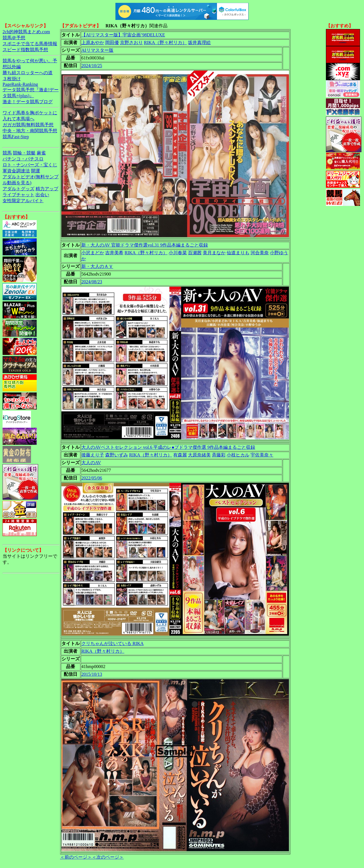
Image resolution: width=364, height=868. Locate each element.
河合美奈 (260, 253)
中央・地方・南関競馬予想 (30, 131)
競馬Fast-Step (16, 137)
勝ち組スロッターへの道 (28, 73)
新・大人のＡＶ (97, 266)
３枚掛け (12, 79)
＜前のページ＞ (76, 857)
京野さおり (131, 43)
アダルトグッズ (18, 189)
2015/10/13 (92, 674)
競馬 (7, 153)
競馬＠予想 (14, 38)
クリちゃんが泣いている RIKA (112, 643)
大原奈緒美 (199, 455)
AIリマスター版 (97, 50)
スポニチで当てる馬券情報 (30, 44)
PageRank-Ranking (20, 84)
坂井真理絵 (199, 43)
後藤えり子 (93, 455)
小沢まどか (93, 253)
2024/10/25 (92, 66)
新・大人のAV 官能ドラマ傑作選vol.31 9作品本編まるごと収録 (145, 245)
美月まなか (214, 253)
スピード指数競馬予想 (25, 50)
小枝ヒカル (238, 455)
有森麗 (180, 455)
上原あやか (93, 43)
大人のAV (91, 463)
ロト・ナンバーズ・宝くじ (30, 165)
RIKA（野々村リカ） (165, 43)
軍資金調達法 (16, 171)
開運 (36, 171)
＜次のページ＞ (108, 857)
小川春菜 (178, 253)
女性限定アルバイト (23, 201)
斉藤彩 (219, 455)
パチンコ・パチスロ (23, 159)
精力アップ (47, 189)
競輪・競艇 (24, 153)
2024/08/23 (92, 282)
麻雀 (41, 153)
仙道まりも (238, 253)
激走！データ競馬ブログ (28, 102)
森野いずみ (117, 455)
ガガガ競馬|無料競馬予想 (28, 125)
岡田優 (112, 43)
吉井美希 (114, 253)
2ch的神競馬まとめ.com (26, 32)
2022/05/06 (92, 478)
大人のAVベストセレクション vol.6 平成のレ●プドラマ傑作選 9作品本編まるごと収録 (168, 447)
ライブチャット (18, 195)
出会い (42, 195)
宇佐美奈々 (262, 455)
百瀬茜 (195, 253)
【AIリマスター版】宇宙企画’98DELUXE (123, 35)
